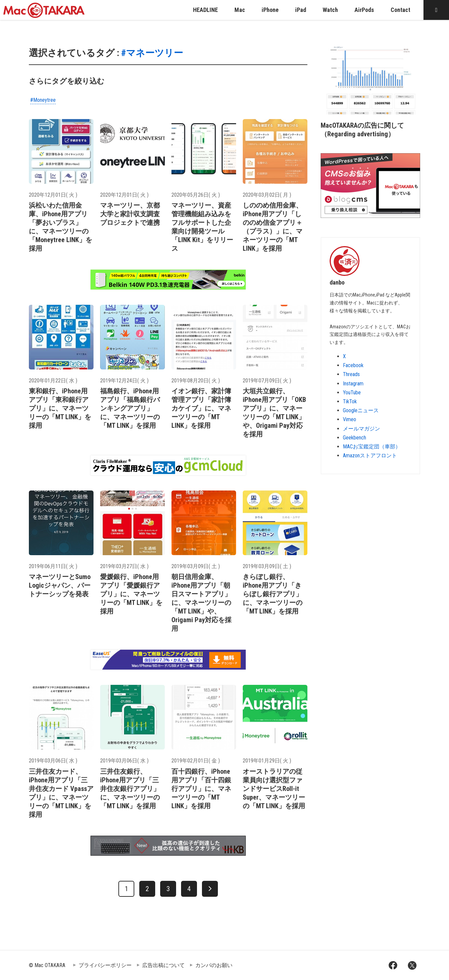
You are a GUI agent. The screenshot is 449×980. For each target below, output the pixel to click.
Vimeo (350, 419)
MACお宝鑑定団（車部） (372, 447)
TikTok (350, 401)
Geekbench (354, 438)
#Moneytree (43, 100)
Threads (351, 374)
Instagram (353, 384)
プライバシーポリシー (105, 965)
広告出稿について (163, 965)
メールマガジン (361, 429)
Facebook (353, 365)
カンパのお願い (214, 965)
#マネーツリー (152, 53)
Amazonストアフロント (370, 456)
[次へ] (210, 889)
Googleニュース (361, 410)
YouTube (352, 392)
